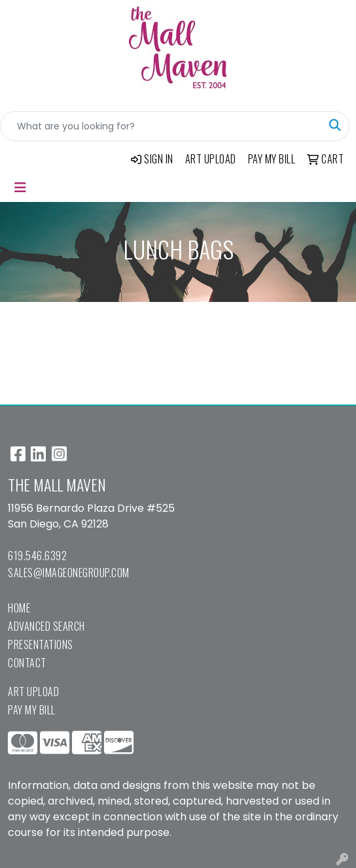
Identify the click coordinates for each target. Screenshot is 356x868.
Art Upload (33, 692)
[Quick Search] (161, 126)
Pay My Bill (32, 710)
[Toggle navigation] (20, 188)
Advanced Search (46, 626)
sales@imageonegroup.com (69, 573)
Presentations (41, 644)
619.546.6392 (37, 556)
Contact (27, 663)
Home (19, 608)
